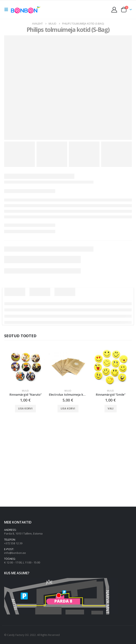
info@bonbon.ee (15, 553)
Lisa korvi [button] (25, 408)
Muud (25, 391)
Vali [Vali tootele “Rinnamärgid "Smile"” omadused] (111, 408)
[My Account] (114, 10)
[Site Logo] (26, 9)
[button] (8, 10)
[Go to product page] (25, 367)
